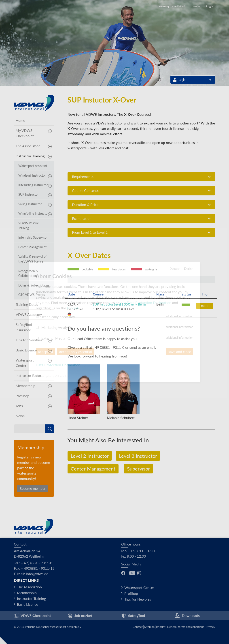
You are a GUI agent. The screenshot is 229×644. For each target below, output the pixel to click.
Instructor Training (30, 156)
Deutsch (197, 6)
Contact (138, 627)
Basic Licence (26, 350)
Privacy (210, 627)
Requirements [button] (141, 177)
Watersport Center (25, 363)
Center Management (93, 469)
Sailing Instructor (30, 204)
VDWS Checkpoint (32, 616)
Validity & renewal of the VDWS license (33, 259)
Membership (25, 386)
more (205, 306)
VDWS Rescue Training (29, 226)
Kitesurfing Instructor (33, 185)
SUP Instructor (29, 194)
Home (20, 120)
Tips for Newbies (29, 340)
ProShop (22, 396)
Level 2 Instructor (90, 456)
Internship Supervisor (33, 237)
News (20, 416)
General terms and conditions (186, 627)
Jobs (19, 406)
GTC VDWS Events (32, 295)
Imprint (161, 627)
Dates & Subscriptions (34, 285)
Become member (33, 488)
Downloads (187, 616)
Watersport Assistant (33, 166)
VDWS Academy (29, 314)
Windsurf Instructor (32, 175)
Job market (80, 616)
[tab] (141, 177)
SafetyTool (133, 616)
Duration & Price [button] (141, 205)
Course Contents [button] (141, 191)
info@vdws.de (37, 574)
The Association (28, 146)
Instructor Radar (29, 375)
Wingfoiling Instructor (33, 213)
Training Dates (27, 304)
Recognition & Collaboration (28, 273)
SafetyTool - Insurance (25, 327)
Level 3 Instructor (138, 456)
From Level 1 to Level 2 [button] (141, 232)
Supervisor (138, 469)
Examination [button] (141, 219)
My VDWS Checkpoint (25, 133)
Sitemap (149, 627)
